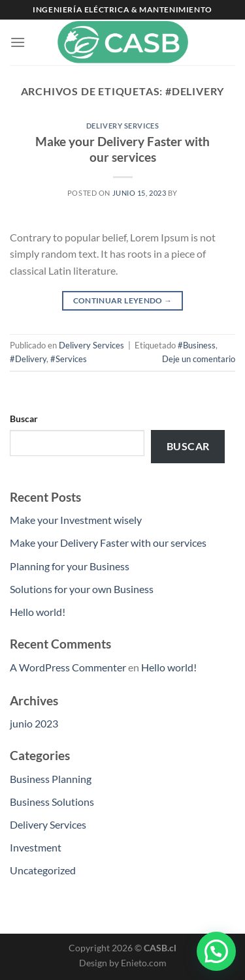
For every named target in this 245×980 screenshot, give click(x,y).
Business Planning (51, 779)
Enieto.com (144, 963)
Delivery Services (123, 126)
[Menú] (18, 42)
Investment (36, 847)
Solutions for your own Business (82, 589)
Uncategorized (43, 870)
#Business (197, 345)
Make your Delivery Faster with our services (122, 149)
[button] (216, 951)
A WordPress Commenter (68, 667)
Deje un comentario (199, 359)
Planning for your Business (70, 566)
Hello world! (38, 612)
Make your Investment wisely (76, 520)
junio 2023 (34, 723)
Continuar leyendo (123, 300)
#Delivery (28, 359)
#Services (69, 359)
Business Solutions (52, 802)
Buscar (24, 419)
